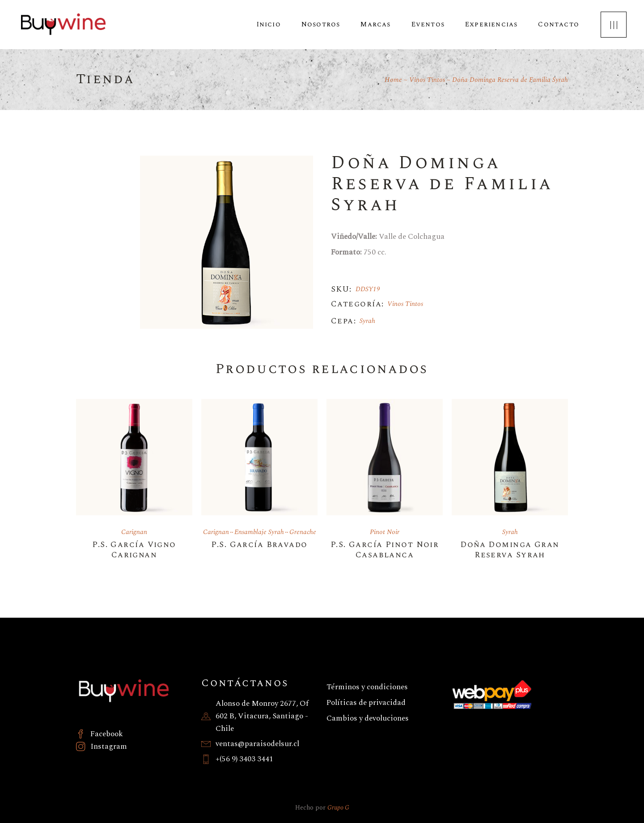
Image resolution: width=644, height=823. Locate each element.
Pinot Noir (385, 532)
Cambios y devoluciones (368, 718)
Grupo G (338, 808)
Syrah (367, 321)
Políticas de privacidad (366, 703)
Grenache (303, 532)
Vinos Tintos (405, 304)
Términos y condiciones (367, 687)
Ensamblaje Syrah (259, 532)
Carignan (134, 532)
